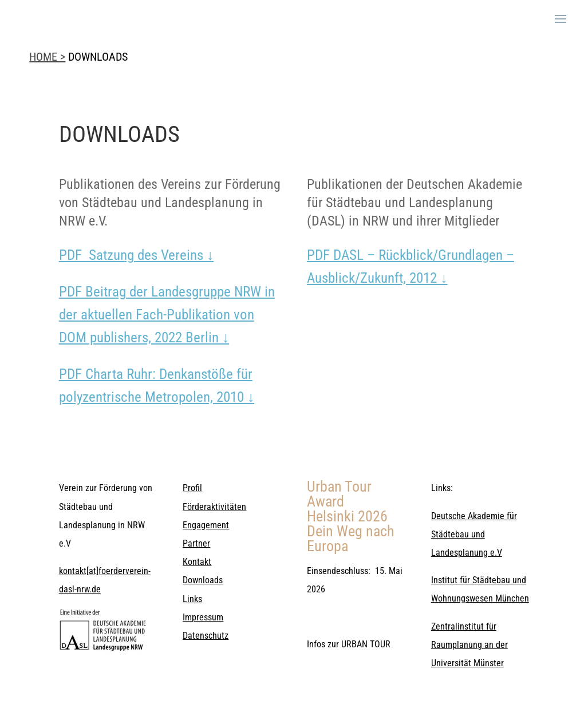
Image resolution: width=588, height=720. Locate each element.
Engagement (206, 525)
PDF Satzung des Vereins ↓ (137, 255)
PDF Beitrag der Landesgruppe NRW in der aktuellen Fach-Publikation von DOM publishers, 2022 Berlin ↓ (167, 314)
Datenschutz (206, 636)
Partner (196, 543)
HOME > (47, 57)
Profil (192, 488)
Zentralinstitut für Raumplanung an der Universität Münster (469, 645)
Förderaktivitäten (214, 507)
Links (192, 599)
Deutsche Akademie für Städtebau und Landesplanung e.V (474, 534)
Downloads (203, 580)
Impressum (203, 617)
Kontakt (197, 562)
